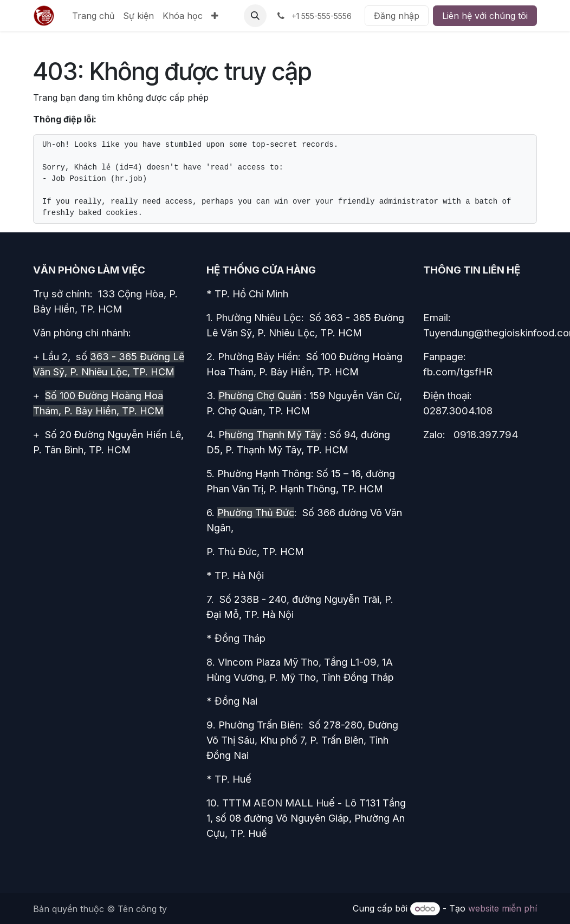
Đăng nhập (397, 16)
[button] (255, 16)
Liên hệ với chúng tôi (485, 16)
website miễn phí (503, 908)
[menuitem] (93, 16)
